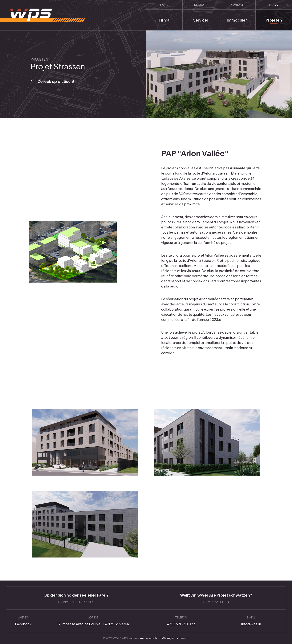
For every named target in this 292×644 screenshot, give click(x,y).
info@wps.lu (251, 621)
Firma (164, 20)
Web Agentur (170, 638)
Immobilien (237, 20)
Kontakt (237, 5)
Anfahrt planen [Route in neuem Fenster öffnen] (93, 621)
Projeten (274, 20)
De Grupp (201, 5)
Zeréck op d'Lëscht (56, 81)
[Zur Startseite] (43, 15)
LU (277, 5)
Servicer (201, 20)
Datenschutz (153, 638)
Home (164, 5)
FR (271, 5)
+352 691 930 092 (181, 621)
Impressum (136, 638)
